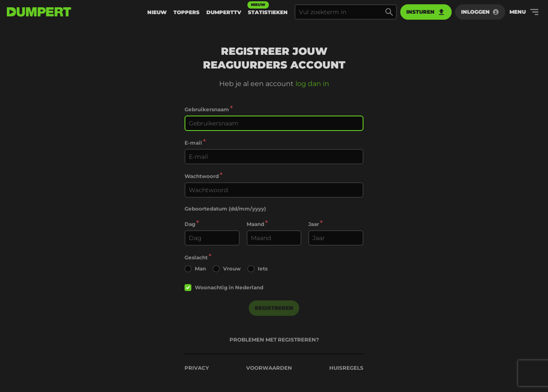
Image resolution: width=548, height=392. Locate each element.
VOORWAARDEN (269, 368)
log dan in (312, 84)
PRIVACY (197, 368)
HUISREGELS (346, 368)
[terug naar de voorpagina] (39, 12)
